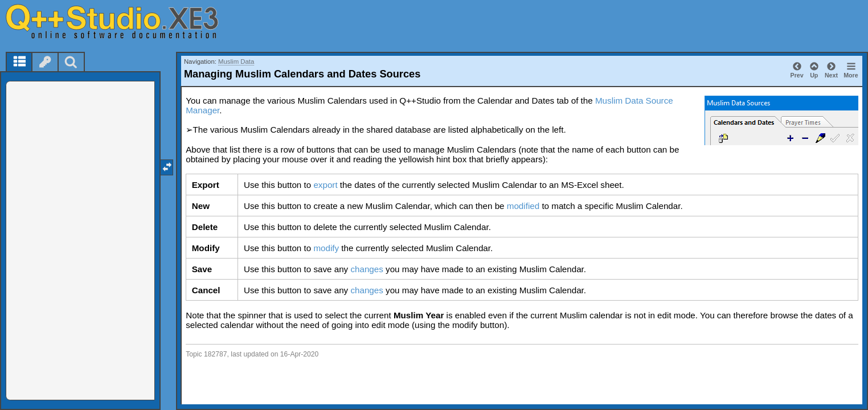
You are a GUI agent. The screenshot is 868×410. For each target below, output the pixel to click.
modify (326, 248)
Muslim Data (236, 61)
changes (367, 269)
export (325, 185)
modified (523, 206)
